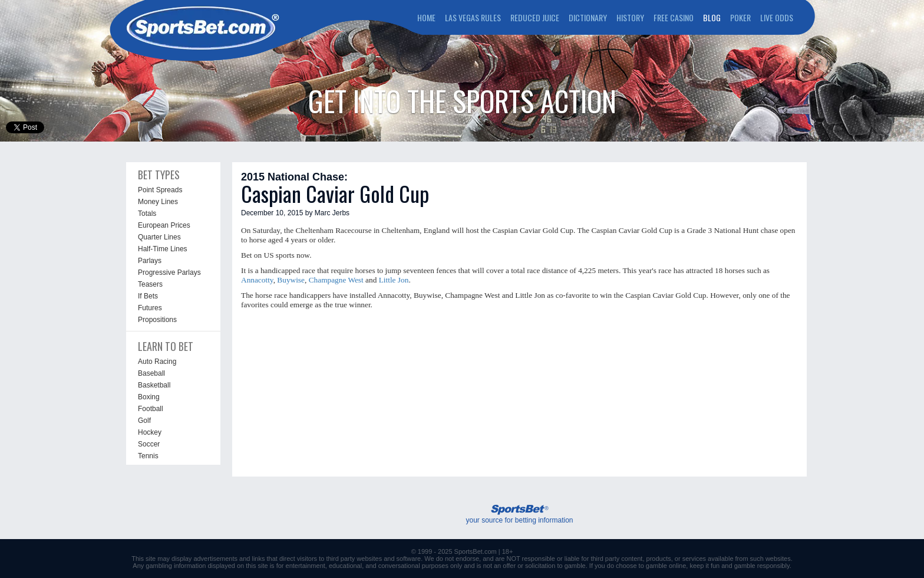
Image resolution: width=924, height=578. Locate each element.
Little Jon (394, 280)
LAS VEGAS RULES (473, 17)
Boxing (149, 397)
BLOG (712, 17)
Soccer (149, 444)
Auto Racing (157, 362)
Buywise (291, 280)
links (258, 559)
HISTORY (630, 17)
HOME (426, 17)
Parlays (150, 261)
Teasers (150, 284)
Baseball (151, 373)
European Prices (164, 225)
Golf (144, 421)
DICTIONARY (588, 17)
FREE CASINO (674, 17)
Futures (150, 308)
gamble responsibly (762, 566)
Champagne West (336, 280)
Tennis (148, 456)
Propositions (157, 320)
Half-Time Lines (163, 249)
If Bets (148, 296)
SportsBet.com (476, 551)
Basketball (154, 385)
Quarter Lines (159, 237)
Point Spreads (160, 190)
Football (151, 409)
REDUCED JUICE (535, 17)
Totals (147, 214)
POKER (740, 17)
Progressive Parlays (169, 272)
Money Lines (158, 202)
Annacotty (257, 280)
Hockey (150, 432)
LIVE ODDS (777, 17)
